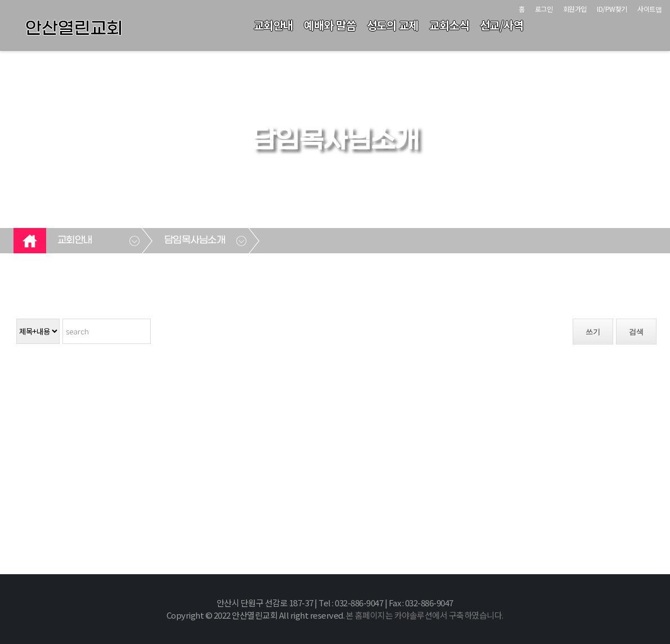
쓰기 (593, 332)
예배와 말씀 (330, 25)
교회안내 (273, 25)
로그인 (544, 9)
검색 (636, 332)
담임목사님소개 (195, 240)
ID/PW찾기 (612, 9)
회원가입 (575, 9)
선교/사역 (502, 25)
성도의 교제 (393, 25)
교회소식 (449, 25)
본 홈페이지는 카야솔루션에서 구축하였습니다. (425, 615)
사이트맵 (649, 9)
